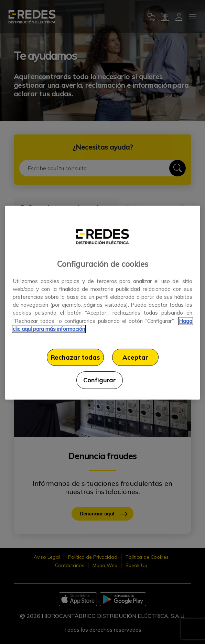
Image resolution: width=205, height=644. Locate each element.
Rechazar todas (75, 357)
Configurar (99, 380)
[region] (102, 303)
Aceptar (135, 357)
